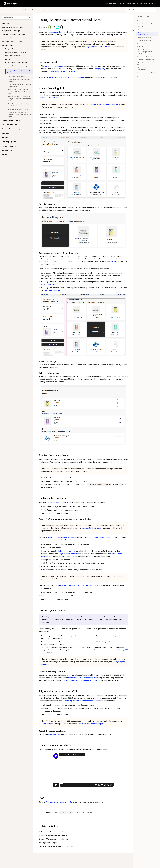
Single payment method (68, 554)
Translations (115, 261)
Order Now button (144, 27)
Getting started (18, 10)
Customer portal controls (48, 98)
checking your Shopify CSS (117, 650)
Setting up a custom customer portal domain (80, 680)
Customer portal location (145, 57)
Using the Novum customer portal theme (18, 72)
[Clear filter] (29, 18)
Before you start (142, 21)
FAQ (138, 76)
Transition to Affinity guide (91, 528)
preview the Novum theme (56, 502)
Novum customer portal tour (146, 73)
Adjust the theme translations (144, 69)
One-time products (144, 30)
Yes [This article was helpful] (63, 812)
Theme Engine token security (18, 109)
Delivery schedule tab (145, 41)
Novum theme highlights (145, 24)
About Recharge (31, 10)
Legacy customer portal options (50, 10)
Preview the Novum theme (146, 44)
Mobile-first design (144, 38)
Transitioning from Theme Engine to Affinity (20, 105)
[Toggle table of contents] (133, 30)
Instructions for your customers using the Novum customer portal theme (20, 99)
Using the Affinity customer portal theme (53, 839)
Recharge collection (53, 290)
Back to (115, 3)
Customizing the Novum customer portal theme (20, 85)
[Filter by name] (17, 18)
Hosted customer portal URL (147, 60)
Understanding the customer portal (59, 802)
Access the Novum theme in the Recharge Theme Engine (147, 52)
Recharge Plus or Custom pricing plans (83, 678)
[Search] (141, 10)
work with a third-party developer (63, 71)
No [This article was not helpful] (70, 812)
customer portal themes (54, 66)
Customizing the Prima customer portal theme (19, 80)
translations (55, 734)
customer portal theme (56, 32)
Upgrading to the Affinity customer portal (101, 47)
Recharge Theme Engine (17, 76)
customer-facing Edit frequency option (103, 104)
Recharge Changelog (148, 3)
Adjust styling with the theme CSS (147, 64)
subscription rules (48, 284)
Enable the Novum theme (145, 47)
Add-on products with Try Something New (146, 34)
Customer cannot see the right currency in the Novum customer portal (19, 114)
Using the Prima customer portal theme (19, 67)
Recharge (7, 10)
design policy (100, 69)
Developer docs (132, 3)
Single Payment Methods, (65, 551)
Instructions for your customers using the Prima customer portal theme (19, 91)
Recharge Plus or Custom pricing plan (62, 537)
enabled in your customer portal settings (76, 585)
